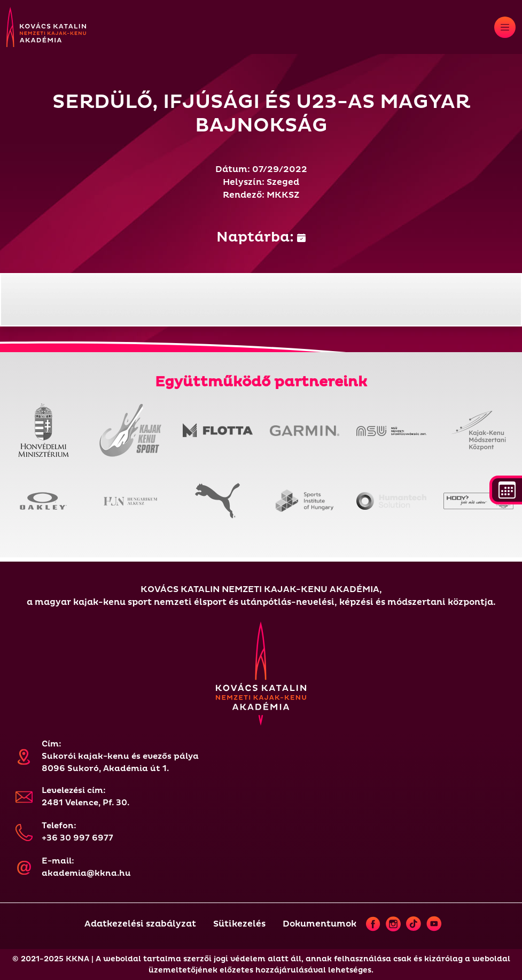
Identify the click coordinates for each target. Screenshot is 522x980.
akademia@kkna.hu (86, 873)
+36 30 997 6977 (77, 838)
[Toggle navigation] (505, 27)
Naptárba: (261, 237)
